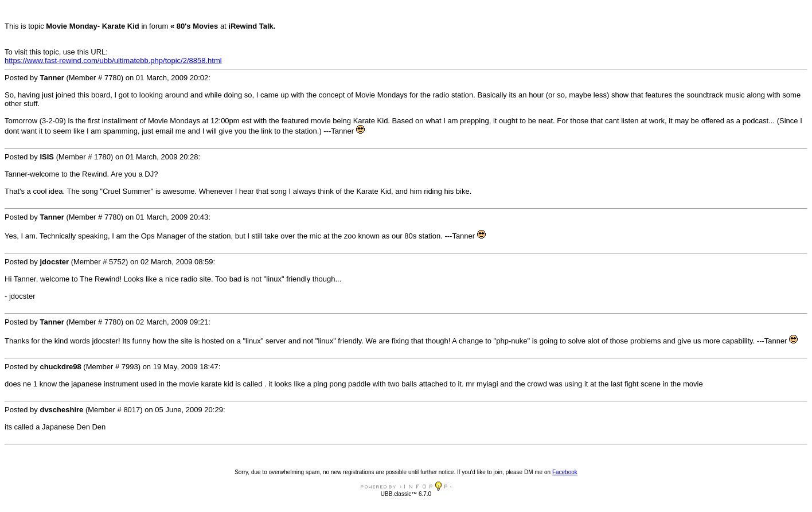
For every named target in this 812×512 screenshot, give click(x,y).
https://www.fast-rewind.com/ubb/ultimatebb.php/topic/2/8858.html (113, 60)
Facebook (565, 472)
